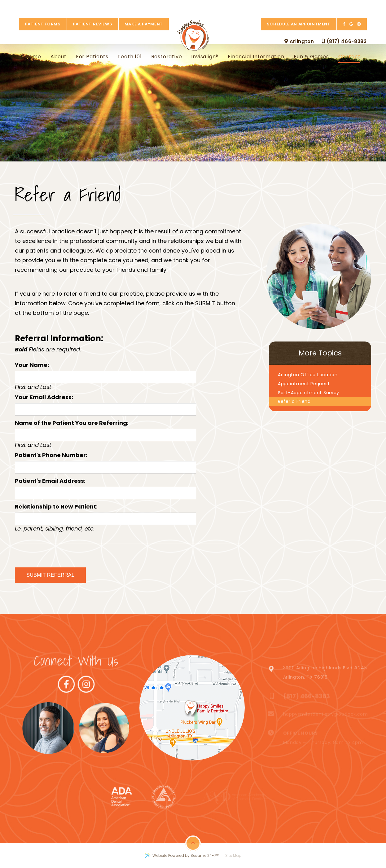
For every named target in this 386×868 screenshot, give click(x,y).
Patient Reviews (88, 6)
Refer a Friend (294, 401)
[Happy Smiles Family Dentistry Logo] (193, 18)
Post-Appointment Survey (309, 393)
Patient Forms (38, 6)
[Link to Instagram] (76, 728)
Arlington (304, 23)
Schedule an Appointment (303, 6)
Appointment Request (304, 384)
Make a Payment (139, 6)
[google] (356, 6)
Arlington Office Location (308, 375)
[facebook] (349, 6)
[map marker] (191, 708)
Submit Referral (50, 575)
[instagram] (363, 6)
